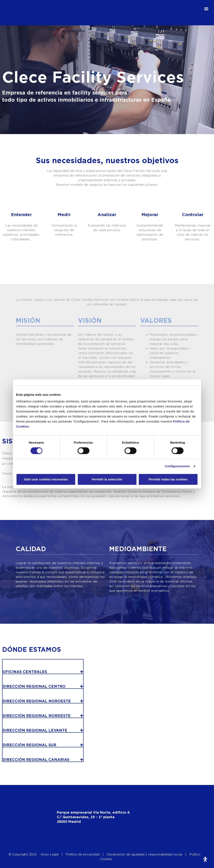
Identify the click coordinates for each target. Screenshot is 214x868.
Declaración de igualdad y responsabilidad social (144, 855)
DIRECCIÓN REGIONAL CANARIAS (36, 760)
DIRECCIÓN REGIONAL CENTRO (34, 687)
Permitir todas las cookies (168, 479)
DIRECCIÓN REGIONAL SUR (29, 745)
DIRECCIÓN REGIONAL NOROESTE (37, 701)
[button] (206, 8)
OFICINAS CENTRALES (25, 672)
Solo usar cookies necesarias (46, 479)
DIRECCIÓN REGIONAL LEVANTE (35, 730)
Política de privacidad (83, 855)
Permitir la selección (107, 479)
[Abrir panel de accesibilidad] (205, 859)
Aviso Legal (50, 855)
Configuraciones (177, 466)
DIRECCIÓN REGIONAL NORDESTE (37, 716)
